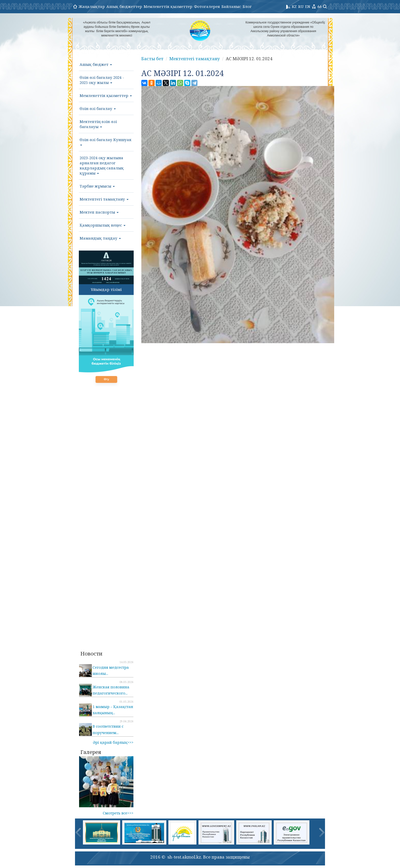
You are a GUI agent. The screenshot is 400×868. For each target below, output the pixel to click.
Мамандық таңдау (100, 238)
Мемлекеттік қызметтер (168, 6)
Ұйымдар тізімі (106, 289)
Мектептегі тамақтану (104, 199)
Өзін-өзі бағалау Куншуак (105, 141)
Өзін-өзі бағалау (98, 108)
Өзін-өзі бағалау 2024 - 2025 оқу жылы (102, 80)
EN (308, 6)
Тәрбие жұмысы (97, 186)
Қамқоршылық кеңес (103, 225)
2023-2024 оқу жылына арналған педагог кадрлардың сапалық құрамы (102, 165)
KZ (294, 6)
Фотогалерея (207, 6)
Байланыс (231, 6)
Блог (247, 6)
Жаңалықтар (92, 6)
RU (301, 6)
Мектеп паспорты (99, 212)
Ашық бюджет (96, 64)
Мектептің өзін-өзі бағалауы (98, 124)
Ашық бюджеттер (124, 6)
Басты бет (152, 59)
